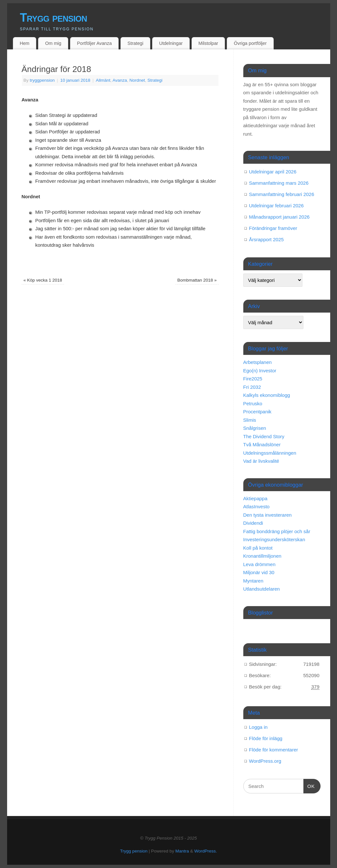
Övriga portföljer (250, 43)
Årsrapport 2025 (267, 239)
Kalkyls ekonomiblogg (267, 395)
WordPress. (205, 851)
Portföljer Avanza (94, 43)
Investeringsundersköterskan (274, 539)
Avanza (120, 80)
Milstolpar (208, 43)
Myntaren (253, 581)
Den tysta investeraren (268, 515)
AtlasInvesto (257, 506)
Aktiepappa (255, 498)
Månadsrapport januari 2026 (279, 217)
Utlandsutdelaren (262, 589)
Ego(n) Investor (260, 371)
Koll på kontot (258, 548)
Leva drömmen (259, 564)
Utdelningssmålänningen (270, 453)
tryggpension (42, 80)
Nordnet (137, 80)
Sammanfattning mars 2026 (279, 183)
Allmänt (103, 80)
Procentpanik (258, 412)
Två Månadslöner (262, 444)
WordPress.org (265, 761)
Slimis (250, 420)
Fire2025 (253, 379)
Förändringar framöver (273, 228)
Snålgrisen (255, 428)
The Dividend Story (264, 436)
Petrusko (253, 403)
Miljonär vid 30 (259, 572)
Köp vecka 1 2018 (43, 280)
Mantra (182, 851)
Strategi (136, 43)
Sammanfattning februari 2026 (282, 194)
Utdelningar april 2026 (273, 172)
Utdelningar (171, 43)
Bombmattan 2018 (197, 280)
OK (309, 785)
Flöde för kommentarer (274, 750)
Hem (25, 43)
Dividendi (253, 523)
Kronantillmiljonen (262, 556)
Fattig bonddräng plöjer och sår (277, 531)
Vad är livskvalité (261, 461)
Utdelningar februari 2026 (276, 206)
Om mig (53, 43)
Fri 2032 (252, 387)
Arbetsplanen (258, 362)
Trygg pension (54, 18)
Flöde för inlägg (266, 738)
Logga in (258, 727)
